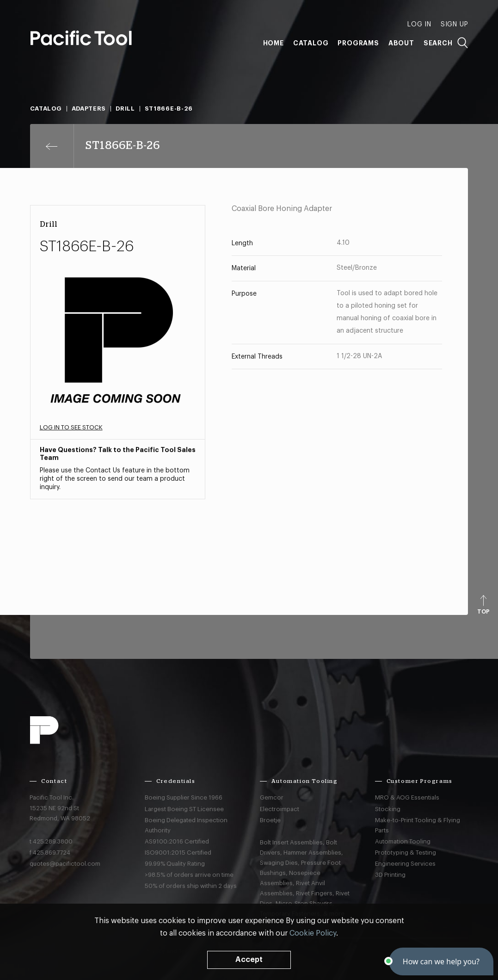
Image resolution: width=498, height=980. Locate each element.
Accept (249, 960)
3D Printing (390, 875)
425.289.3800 (53, 841)
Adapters (89, 109)
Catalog (311, 43)
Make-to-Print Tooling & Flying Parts (418, 825)
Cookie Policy (313, 933)
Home (274, 43)
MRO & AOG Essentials (407, 797)
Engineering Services (405, 864)
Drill (125, 109)
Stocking (388, 809)
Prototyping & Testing (406, 853)
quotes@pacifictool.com (65, 864)
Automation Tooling (403, 841)
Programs (358, 43)
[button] (441, 961)
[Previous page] (52, 146)
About (401, 43)
